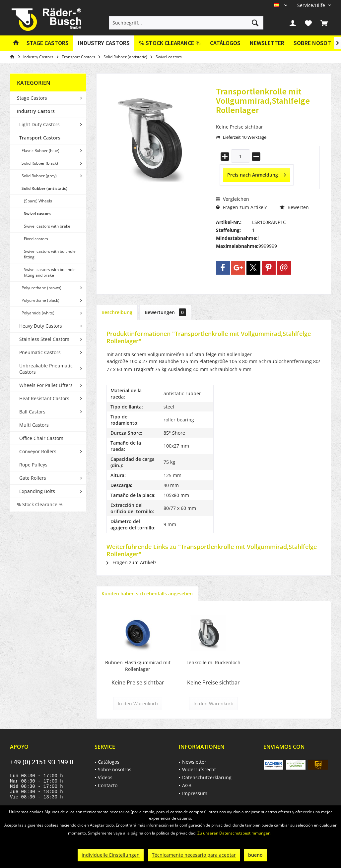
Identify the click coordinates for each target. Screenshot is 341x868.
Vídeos (105, 777)
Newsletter (267, 43)
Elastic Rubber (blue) (40, 151)
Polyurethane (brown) (41, 288)
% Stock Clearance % (40, 504)
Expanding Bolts (37, 491)
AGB (187, 785)
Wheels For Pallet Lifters (46, 385)
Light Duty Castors (39, 124)
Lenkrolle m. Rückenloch (213, 662)
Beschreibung (117, 312)
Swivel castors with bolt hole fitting (50, 254)
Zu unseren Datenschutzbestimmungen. (234, 833)
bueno (255, 855)
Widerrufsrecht (199, 769)
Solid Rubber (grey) (39, 176)
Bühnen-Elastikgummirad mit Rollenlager (138, 666)
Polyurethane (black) (40, 300)
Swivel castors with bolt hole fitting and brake (50, 272)
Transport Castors (40, 138)
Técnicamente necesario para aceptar (194, 855)
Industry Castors (36, 111)
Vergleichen (233, 199)
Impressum (195, 793)
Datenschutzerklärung (207, 777)
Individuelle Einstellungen (111, 855)
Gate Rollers (33, 478)
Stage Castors (32, 98)
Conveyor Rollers (38, 451)
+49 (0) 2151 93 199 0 (42, 762)
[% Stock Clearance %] (170, 43)
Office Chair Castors (41, 438)
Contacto (108, 785)
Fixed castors (36, 239)
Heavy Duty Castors (41, 326)
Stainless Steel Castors (44, 339)
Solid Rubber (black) (40, 163)
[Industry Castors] (104, 43)
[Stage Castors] (48, 43)
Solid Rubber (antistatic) (44, 188)
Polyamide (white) (38, 313)
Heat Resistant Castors (44, 398)
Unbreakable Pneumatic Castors (46, 369)
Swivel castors (37, 214)
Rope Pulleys (33, 465)
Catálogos (225, 43)
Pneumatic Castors (40, 352)
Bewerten (294, 207)
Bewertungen (165, 312)
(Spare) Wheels (38, 201)
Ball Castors (32, 412)
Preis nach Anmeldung (257, 174)
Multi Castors (34, 425)
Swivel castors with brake (47, 226)
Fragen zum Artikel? (241, 207)
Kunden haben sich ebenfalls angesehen (147, 594)
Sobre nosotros (115, 769)
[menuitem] (312, 5)
